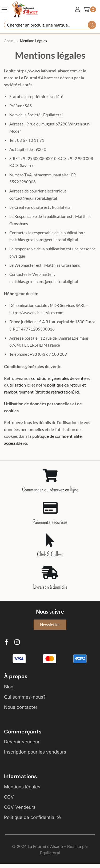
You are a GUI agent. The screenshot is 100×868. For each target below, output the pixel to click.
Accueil (10, 41)
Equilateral (50, 853)
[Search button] (92, 25)
